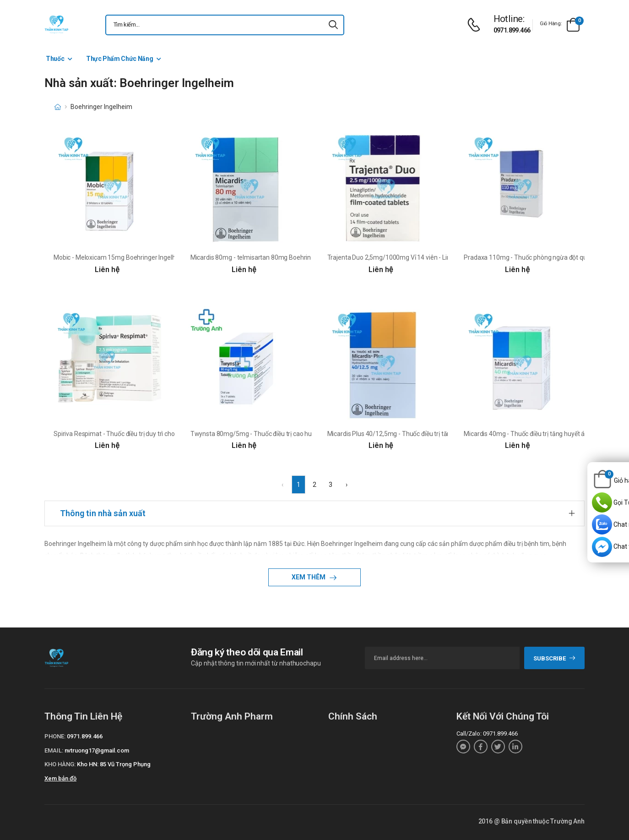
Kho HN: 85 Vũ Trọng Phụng (114, 764)
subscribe (555, 658)
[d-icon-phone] (476, 25)
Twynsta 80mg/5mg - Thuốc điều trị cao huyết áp (260, 434)
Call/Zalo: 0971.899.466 (487, 734)
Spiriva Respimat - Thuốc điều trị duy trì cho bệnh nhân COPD (139, 434)
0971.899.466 (512, 30)
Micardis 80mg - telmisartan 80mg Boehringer (255, 257)
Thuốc (55, 59)
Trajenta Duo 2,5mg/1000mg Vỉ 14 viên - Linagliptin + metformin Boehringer (434, 257)
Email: (54, 750)
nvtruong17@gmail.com (97, 750)
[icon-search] (333, 25)
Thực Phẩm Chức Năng (119, 59)
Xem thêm (309, 577)
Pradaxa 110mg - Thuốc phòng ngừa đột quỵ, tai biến (538, 257)
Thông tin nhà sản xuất (103, 513)
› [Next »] (347, 485)
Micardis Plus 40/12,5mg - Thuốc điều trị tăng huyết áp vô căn (413, 434)
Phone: (55, 736)
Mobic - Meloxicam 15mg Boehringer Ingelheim (120, 257)
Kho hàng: (60, 764)
